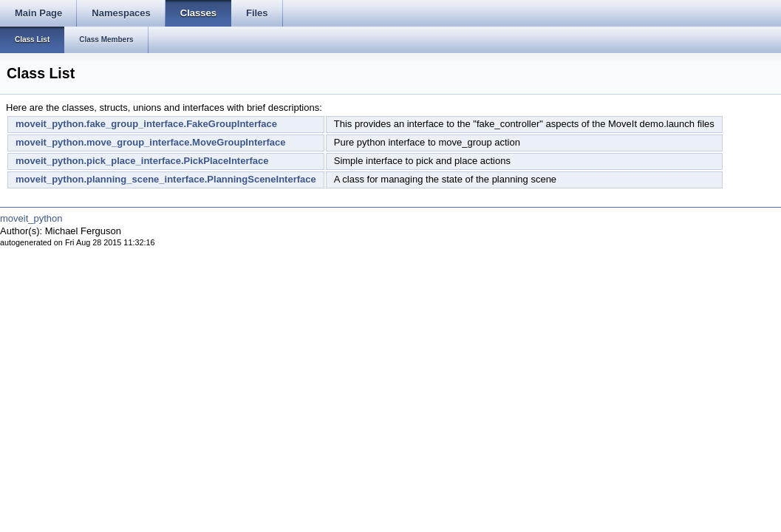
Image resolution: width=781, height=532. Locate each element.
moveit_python (31, 218)
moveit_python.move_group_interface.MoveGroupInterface (151, 142)
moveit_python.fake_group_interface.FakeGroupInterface (146, 124)
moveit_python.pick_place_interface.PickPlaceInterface (142, 161)
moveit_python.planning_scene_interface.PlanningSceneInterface (166, 179)
